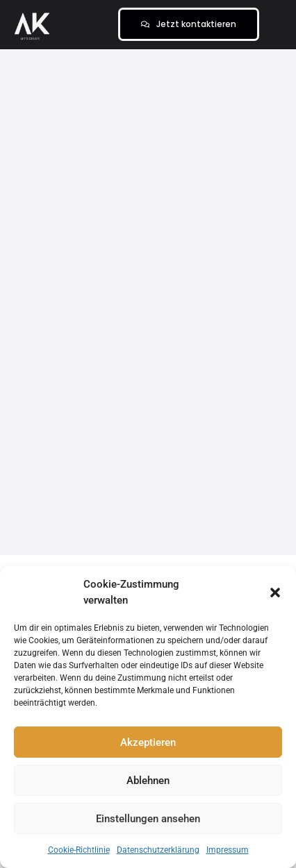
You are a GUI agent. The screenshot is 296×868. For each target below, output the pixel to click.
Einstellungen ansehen (148, 819)
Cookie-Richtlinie (79, 850)
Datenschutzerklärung (158, 850)
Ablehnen (148, 781)
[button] (275, 593)
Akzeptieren (148, 742)
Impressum (228, 850)
